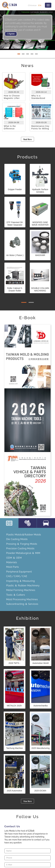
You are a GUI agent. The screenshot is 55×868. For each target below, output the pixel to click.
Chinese (32, 5)
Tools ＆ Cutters (16, 595)
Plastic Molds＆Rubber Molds (24, 535)
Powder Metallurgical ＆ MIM (23, 553)
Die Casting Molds (17, 539)
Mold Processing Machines (22, 599)
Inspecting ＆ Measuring (20, 581)
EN (40, 5)
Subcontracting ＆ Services (22, 604)
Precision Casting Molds (20, 548)
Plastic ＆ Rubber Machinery (23, 585)
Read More (28, 139)
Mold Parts (12, 567)
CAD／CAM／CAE (17, 576)
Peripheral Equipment (19, 572)
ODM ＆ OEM (14, 558)
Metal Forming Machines (21, 590)
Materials (12, 562)
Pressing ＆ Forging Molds (22, 544)
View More (28, 801)
